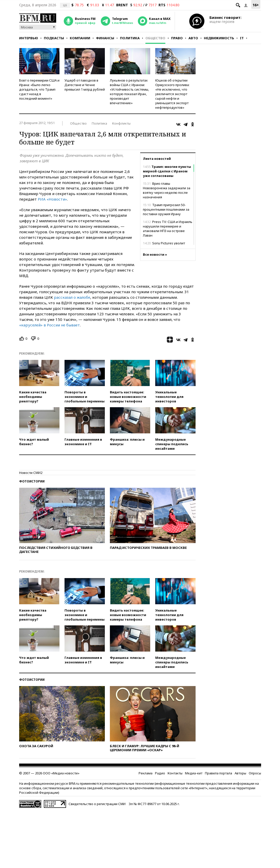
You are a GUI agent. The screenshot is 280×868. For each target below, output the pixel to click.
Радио (160, 773)
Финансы (105, 38)
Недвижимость (219, 38)
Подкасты (54, 38)
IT (242, 38)
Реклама (146, 773)
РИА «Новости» (52, 199)
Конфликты (121, 123)
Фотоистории (32, 481)
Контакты (175, 773)
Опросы (255, 773)
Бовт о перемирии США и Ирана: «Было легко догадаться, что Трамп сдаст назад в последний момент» (39, 89)
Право (177, 38)
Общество (155, 38)
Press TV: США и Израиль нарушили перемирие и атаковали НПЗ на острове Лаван (168, 229)
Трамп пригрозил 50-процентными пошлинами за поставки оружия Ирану (166, 209)
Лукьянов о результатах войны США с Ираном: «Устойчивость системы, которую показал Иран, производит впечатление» (129, 92)
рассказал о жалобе (72, 297)
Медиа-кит (194, 773)
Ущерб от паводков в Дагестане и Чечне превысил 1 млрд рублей (85, 85)
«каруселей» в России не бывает (50, 325)
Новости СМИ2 (31, 473)
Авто (193, 38)
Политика (130, 38)
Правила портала (219, 773)
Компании (80, 38)
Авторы (240, 773)
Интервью (29, 38)
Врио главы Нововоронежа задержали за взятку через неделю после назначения (167, 190)
